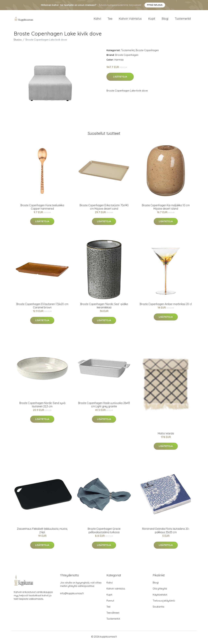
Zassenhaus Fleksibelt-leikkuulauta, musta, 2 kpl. (42, 532)
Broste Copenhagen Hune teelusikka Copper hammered (42, 209)
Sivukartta (158, 608)
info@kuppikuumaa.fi (72, 595)
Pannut (110, 602)
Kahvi (97, 19)
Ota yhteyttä (160, 590)
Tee (110, 19)
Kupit (152, 19)
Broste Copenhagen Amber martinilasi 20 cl (166, 306)
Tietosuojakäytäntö (164, 602)
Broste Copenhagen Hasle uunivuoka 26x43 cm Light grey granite (104, 406)
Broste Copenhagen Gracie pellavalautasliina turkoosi (104, 532)
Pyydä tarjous (155, 5)
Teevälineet (113, 614)
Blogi (165, 19)
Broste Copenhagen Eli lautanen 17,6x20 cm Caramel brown (42, 308)
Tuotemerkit (183, 19)
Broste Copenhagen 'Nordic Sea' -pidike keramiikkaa (104, 308)
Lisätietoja (120, 78)
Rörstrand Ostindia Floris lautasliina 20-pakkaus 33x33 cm (166, 532)
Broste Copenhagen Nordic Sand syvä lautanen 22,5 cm (42, 406)
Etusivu (18, 41)
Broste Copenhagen (147, 52)
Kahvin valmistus (130, 19)
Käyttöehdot (160, 596)
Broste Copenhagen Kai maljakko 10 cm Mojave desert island (166, 209)
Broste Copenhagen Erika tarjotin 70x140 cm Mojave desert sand (104, 209)
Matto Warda (166, 435)
